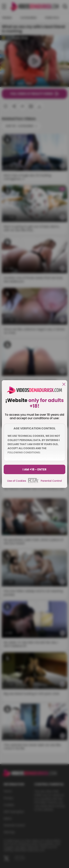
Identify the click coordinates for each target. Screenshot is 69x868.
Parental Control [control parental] (51, 481)
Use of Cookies (17, 481)
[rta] (33, 482)
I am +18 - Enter (35, 469)
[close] (64, 385)
